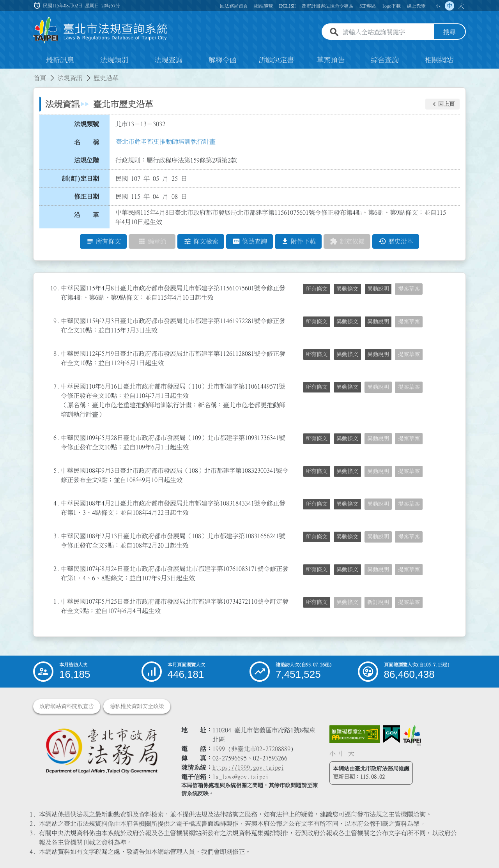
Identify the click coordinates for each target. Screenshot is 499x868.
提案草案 (409, 289)
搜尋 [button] (449, 32)
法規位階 (87, 160)
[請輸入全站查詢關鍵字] (387, 32)
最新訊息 (60, 60)
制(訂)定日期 (80, 179)
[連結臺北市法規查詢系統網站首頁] (101, 30)
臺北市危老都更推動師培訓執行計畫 (166, 141)
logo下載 (391, 6)
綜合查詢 (385, 60)
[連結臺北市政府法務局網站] (101, 750)
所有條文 (317, 289)
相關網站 (439, 60)
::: (5, 73)
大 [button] (461, 6)
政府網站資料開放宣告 (67, 706)
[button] (442, 104)
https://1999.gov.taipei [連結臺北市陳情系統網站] (248, 767)
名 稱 (87, 142)
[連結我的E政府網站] (392, 734)
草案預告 (331, 60)
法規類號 (87, 124)
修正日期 (87, 197)
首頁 (40, 78)
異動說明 (378, 289)
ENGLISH (287, 6)
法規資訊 (70, 78)
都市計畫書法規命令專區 (327, 6)
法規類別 (114, 60)
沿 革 (87, 215)
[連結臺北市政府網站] (412, 735)
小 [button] (438, 6)
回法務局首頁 (234, 6)
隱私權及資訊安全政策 (137, 706)
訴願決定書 (276, 60)
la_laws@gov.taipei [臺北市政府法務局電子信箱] (241, 777)
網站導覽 (264, 6)
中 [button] (449, 6)
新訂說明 (378, 602)
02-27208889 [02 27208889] (273, 749)
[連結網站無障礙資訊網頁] (355, 734)
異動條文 (347, 289)
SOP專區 (368, 6)
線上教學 (416, 6)
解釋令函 (223, 60)
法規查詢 (168, 60)
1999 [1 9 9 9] (219, 749)
